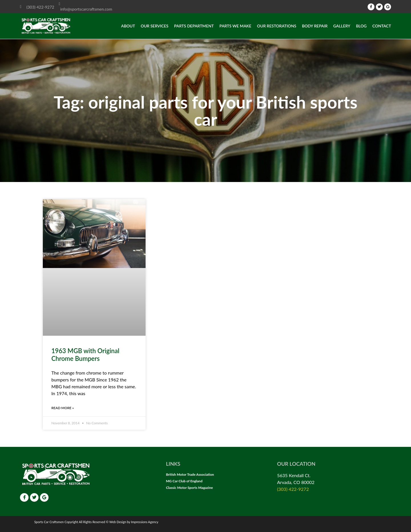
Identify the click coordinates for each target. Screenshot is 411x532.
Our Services (155, 26)
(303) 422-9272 (293, 489)
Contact (382, 26)
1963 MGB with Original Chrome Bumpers (85, 354)
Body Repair (315, 26)
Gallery (342, 26)
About (128, 26)
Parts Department (194, 26)
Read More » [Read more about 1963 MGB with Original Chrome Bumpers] (63, 408)
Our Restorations (277, 26)
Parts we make (235, 26)
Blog (361, 26)
